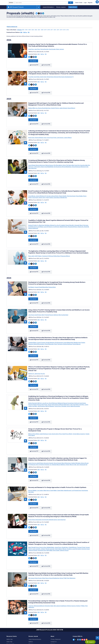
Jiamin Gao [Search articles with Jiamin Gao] (37, 362)
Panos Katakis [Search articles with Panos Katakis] (79, 191)
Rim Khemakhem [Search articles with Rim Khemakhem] (58, 161)
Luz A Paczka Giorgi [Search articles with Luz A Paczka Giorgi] (76, 475)
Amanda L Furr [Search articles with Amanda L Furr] (48, 450)
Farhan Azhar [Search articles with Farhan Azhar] (55, 392)
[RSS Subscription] (87, 618)
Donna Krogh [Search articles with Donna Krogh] (70, 390)
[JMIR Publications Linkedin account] (80, 618)
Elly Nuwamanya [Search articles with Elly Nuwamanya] (59, 332)
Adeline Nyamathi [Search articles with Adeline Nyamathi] (33, 390)
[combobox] (41, 3)
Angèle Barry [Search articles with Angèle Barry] (65, 529)
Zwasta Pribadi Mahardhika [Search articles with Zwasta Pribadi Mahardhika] (41, 279)
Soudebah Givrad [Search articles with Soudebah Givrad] (33, 220)
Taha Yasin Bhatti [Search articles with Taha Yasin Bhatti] (74, 392)
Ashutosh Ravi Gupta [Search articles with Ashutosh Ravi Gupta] (59, 76)
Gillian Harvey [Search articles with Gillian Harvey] (47, 475)
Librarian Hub (10, 625)
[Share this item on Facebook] (41, 13)
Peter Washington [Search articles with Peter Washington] (71, 559)
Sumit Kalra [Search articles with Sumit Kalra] (37, 76)
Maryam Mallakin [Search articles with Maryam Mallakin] (33, 475)
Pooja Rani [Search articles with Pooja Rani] (31, 76)
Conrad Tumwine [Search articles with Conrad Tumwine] (41, 332)
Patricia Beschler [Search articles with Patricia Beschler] (44, 49)
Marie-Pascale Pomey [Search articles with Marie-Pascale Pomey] (34, 529)
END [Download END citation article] (39, 54)
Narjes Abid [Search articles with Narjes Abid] (71, 161)
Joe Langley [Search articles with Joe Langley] (40, 475)
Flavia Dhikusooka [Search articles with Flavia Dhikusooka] (49, 333)
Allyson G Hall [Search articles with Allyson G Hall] (73, 450)
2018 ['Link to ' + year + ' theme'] (49, 30)
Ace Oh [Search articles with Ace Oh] (59, 219)
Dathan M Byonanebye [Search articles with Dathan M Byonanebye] (39, 333)
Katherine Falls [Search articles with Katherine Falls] (57, 305)
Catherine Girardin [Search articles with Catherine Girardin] (33, 532)
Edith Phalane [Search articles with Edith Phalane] (38, 249)
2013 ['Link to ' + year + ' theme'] (65, 30)
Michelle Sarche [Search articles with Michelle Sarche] (53, 503)
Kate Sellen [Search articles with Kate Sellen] (31, 476)
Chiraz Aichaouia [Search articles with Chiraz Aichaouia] (76, 163)
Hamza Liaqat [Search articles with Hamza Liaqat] (40, 392)
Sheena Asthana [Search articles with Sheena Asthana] (39, 134)
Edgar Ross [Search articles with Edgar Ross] (31, 49)
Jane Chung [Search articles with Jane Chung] (31, 305)
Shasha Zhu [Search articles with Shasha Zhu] (81, 220)
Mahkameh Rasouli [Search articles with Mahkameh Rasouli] (62, 390)
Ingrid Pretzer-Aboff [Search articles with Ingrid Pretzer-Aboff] (40, 305)
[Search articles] (71, 3)
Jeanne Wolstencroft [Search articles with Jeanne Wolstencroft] (41, 191)
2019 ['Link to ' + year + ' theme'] (46, 30)
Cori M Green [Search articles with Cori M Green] (56, 220)
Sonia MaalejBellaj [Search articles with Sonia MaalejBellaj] (49, 163)
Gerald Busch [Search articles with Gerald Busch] (63, 586)
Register (90, 3)
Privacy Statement (56, 618)
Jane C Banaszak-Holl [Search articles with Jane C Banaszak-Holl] (82, 450)
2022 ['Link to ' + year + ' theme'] (36, 30)
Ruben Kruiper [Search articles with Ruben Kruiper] (38, 559)
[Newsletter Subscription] (83, 634)
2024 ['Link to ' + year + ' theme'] (30, 30)
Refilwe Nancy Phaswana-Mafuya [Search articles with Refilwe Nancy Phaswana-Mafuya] (61, 249)
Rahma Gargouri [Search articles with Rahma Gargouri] (49, 161)
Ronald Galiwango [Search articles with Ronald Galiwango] (50, 332)
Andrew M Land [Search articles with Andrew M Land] (85, 448)
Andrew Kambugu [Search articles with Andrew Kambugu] (68, 333)
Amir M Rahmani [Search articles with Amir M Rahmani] (53, 390)
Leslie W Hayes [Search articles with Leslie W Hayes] (40, 448)
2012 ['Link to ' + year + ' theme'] (68, 30)
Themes (31, 623)
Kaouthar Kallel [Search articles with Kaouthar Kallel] (84, 161)
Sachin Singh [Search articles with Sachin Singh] (43, 76)
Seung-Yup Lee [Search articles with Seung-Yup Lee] (32, 448)
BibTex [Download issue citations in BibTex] (25, 32)
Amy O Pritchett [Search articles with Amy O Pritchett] (40, 450)
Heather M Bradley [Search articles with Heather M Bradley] (76, 448)
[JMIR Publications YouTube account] (82, 618)
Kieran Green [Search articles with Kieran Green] (32, 134)
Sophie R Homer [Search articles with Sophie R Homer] (55, 106)
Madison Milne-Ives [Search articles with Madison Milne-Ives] (33, 106)
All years (20, 30)
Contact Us (54, 620)
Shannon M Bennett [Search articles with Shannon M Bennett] (33, 222)
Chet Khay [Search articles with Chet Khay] (82, 392)
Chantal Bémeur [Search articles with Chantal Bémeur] (73, 529)
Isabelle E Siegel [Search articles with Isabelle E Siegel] (65, 219)
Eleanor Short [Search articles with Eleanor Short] (42, 192)
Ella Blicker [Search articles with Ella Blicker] (47, 219)
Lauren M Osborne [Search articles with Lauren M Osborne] (48, 220)
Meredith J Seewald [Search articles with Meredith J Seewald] (74, 219)
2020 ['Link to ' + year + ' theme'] (43, 30)
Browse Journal (61, 7)
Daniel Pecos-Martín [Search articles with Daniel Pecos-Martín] (67, 420)
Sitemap (53, 623)
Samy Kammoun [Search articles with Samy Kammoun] (32, 164)
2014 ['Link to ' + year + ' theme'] (62, 30)
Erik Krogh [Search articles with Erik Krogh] (77, 390)
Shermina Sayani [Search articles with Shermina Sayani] (71, 191)
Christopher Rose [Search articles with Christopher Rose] (42, 532)
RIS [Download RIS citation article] (46, 54)
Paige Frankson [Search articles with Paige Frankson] (50, 192)
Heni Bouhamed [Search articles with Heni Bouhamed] (58, 163)
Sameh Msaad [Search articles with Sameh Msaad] (32, 161)
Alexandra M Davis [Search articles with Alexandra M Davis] (73, 220)
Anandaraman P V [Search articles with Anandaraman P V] (69, 76)
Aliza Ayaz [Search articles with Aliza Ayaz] (42, 219)
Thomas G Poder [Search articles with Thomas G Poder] (81, 529)
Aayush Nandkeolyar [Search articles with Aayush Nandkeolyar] (54, 559)
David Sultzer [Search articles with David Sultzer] (83, 390)
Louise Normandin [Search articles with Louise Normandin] (76, 531)
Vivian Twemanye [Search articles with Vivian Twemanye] (58, 333)
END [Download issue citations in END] (21, 32)
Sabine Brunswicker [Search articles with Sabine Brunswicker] (75, 393)
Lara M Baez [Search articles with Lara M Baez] (40, 220)
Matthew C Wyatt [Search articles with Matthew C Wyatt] (65, 450)
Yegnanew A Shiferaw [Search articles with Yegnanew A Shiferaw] (47, 249)
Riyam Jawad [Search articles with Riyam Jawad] (48, 392)
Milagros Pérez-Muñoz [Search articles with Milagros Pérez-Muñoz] (34, 420)
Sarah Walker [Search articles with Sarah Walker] (53, 475)
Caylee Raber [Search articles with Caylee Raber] (60, 475)
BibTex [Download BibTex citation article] (42, 54)
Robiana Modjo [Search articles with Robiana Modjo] (52, 279)
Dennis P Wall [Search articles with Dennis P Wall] (63, 559)
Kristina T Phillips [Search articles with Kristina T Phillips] (80, 586)
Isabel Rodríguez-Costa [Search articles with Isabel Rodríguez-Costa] (46, 420)
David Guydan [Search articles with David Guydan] (52, 49)
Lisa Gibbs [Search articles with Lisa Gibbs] (35, 393)
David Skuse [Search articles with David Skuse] (57, 192)
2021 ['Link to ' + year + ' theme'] (39, 30)
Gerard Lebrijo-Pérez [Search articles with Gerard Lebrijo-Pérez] (57, 420)
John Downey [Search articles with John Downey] (60, 134)
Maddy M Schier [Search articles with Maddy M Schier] (64, 220)
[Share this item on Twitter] (39, 13)
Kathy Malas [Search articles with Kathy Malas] (49, 532)
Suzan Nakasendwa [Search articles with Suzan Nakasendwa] (68, 332)
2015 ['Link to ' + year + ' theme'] (58, 30)
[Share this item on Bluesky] (37, 13)
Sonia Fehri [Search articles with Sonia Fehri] (77, 161)
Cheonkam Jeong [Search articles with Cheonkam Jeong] (66, 393)
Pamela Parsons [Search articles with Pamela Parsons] (49, 305)
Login (85, 3)
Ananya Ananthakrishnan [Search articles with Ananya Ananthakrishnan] (44, 106)
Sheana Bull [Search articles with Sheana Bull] (38, 503)
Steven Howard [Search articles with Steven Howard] (57, 448)
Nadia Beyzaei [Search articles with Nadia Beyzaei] (68, 475)
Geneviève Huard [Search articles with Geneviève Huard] (86, 531)
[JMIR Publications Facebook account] (78, 618)
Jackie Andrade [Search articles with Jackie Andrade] (63, 106)
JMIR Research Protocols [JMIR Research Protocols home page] (16, 7)
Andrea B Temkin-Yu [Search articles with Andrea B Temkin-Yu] (33, 219)
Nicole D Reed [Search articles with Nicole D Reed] (32, 503)
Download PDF (34, 64)
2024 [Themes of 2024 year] (9, 270)
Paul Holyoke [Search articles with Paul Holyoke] (85, 475)
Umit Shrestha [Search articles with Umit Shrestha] (45, 503)
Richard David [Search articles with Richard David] (50, 76)
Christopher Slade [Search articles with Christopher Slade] (49, 586)
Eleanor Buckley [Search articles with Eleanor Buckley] (63, 191)
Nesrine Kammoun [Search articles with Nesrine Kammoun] (40, 161)
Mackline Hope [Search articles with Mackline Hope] (77, 332)
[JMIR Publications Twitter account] (76, 618)
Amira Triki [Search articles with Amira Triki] (65, 161)
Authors (31, 620)
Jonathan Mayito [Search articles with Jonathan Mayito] (33, 332)
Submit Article (73, 7)
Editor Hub (9, 620)
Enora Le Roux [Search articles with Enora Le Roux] (43, 529)
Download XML (46, 64)
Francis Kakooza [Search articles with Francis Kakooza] (76, 333)
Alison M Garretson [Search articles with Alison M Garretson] (66, 448)
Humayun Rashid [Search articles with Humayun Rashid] (33, 392)
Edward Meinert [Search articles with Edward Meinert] (71, 106)
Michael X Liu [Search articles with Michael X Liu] (53, 219)
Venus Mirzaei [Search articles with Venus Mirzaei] (32, 191)
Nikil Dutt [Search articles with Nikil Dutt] (40, 390)
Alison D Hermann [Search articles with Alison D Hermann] (84, 219)
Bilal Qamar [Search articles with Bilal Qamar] (67, 392)
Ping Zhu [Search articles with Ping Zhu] (43, 362)
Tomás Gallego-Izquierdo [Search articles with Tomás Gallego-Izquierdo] (79, 420)
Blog (30, 628)
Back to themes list (12, 27)
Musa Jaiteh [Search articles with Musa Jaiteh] (31, 249)
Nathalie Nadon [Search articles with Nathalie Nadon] (51, 529)
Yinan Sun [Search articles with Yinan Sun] (31, 586)
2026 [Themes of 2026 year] (9, 40)
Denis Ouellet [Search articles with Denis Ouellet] (56, 532)
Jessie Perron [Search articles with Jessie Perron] (58, 529)
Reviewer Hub (10, 623)
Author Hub (10, 618)
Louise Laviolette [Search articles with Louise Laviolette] (36, 531)
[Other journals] (39, 7)
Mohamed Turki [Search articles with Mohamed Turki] (84, 163)
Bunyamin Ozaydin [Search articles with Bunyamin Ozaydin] (49, 448)
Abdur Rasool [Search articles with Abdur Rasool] (46, 559)
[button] (97, 2)
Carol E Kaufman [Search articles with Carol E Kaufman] (61, 503)
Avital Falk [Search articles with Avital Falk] (86, 220)
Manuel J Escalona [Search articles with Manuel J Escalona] (67, 531)
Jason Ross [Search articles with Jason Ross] (37, 49)
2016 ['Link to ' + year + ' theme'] (55, 30)
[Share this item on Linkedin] (43, 13)
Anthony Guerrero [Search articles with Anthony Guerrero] (72, 586)
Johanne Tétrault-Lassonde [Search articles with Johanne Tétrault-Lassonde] (48, 531)
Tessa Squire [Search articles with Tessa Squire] (35, 192)
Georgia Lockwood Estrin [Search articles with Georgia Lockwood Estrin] (52, 191)
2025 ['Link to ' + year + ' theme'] (27, 30)
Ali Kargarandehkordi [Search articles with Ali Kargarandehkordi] (39, 586)
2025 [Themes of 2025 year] (9, 97)
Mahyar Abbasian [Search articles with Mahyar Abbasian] (50, 393)
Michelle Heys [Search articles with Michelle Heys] (64, 192)
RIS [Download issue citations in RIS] (29, 32)
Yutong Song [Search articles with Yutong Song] (58, 393)
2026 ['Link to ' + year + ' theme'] (24, 30)
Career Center (79, 3)
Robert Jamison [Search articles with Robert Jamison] (60, 49)
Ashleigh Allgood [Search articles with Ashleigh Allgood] (56, 450)
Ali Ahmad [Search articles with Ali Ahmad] (61, 392)
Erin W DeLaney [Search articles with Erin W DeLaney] (32, 450)
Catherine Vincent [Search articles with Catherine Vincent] (64, 532)
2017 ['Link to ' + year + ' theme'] (52, 30)
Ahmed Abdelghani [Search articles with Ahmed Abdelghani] (67, 163)
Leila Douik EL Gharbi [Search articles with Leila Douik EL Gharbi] (39, 163)
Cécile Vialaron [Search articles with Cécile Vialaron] (58, 531)
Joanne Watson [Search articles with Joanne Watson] (68, 134)
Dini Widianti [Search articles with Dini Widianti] (31, 279)
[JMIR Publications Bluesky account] (74, 618)
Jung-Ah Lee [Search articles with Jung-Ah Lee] (45, 390)
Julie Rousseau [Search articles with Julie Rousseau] (41, 393)
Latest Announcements (35, 618)
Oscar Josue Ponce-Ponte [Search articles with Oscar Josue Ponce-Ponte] (50, 134)
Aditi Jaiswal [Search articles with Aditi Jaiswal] (32, 559)
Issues (31, 625)
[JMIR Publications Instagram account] (84, 618)
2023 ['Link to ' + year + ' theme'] (33, 30)
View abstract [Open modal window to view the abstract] (33, 60)
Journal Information (48, 7)
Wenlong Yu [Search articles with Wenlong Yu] (31, 362)
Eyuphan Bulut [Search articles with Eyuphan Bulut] (65, 305)
